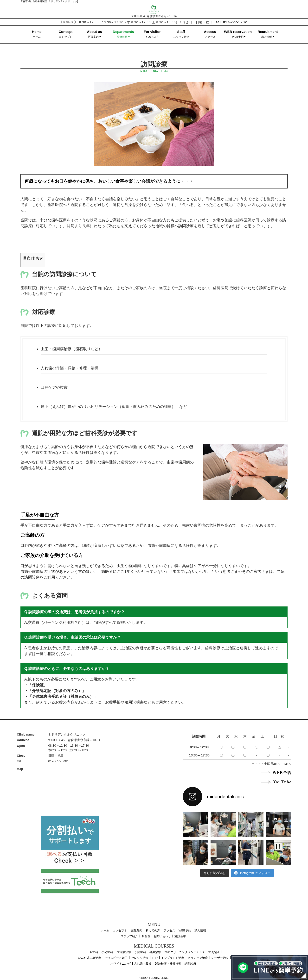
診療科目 (122, 37)
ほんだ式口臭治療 (90, 958)
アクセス (210, 37)
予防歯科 (140, 952)
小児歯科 (107, 952)
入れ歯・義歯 (143, 964)
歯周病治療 (124, 952)
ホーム (37, 37)
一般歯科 (92, 952)
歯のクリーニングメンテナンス (185, 952)
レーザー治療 (220, 958)
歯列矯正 (214, 952)
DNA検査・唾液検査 (168, 964)
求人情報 (267, 37)
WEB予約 (238, 37)
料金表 (146, 936)
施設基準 (180, 936)
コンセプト (66, 37)
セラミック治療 (198, 958)
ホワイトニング (121, 964)
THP (155, 958)
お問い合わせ (162, 936)
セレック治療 (140, 958)
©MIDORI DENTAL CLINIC (154, 978)
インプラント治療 (173, 958)
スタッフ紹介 (181, 37)
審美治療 (155, 952)
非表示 (37, 258)
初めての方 (152, 37)
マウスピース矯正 (116, 958)
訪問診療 (190, 964)
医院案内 (93, 37)
